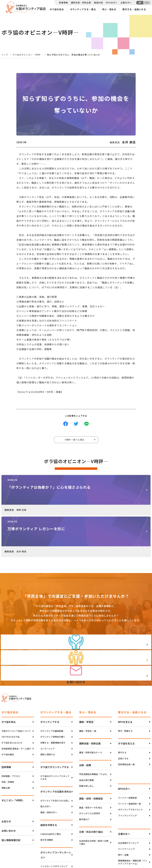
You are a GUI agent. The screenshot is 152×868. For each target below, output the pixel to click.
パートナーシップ (126, 808)
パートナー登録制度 (127, 757)
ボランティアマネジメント (130, 769)
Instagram (140, 855)
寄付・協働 (123, 814)
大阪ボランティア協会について (16, 690)
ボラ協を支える (126, 703)
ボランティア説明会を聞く (53, 696)
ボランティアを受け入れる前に (55, 760)
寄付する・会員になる (134, 9)
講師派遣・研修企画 (81, 3)
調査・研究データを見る (91, 767)
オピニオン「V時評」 (13, 760)
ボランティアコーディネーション (56, 814)
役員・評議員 (8, 742)
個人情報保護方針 (11, 800)
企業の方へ (126, 3)
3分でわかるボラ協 (10, 696)
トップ (5, 55)
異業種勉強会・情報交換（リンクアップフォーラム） (133, 822)
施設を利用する (49, 784)
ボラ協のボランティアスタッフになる (55, 737)
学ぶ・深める (109, 9)
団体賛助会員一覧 (126, 724)
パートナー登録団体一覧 (129, 763)
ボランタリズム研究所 (90, 773)
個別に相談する (48, 714)
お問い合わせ (9, 790)
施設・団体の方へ (49, 772)
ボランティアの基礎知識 (52, 690)
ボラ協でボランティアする (55, 726)
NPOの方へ (112, 3)
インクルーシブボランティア (54, 826)
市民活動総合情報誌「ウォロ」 (94, 734)
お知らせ (6, 781)
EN (147, 3)
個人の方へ (46, 766)
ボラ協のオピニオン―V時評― (28, 55)
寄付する (122, 712)
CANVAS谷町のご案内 (51, 794)
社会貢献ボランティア (128, 803)
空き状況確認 (47, 799)
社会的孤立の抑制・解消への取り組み (94, 802)
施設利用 (98, 3)
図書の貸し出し (86, 745)
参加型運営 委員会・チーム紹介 (16, 708)
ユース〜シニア (48, 708)
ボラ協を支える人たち (12, 702)
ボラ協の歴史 (8, 714)
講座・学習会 (86, 681)
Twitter (140, 841)
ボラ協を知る (57, 9)
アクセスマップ (82, 845)
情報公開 (6, 747)
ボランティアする (50, 681)
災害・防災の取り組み (91, 791)
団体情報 (6, 726)
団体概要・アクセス (11, 736)
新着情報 (63, 3)
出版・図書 (85, 725)
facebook (140, 848)
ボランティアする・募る (83, 9)
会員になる (123, 718)
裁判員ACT (84, 779)
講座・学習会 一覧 (88, 690)
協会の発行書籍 (86, 740)
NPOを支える (125, 681)
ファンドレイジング (127, 775)
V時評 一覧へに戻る (75, 441)
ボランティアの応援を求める (56, 751)
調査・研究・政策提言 (91, 758)
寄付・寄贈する (125, 690)
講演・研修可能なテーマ (91, 712)
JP (140, 3)
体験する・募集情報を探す (53, 702)
